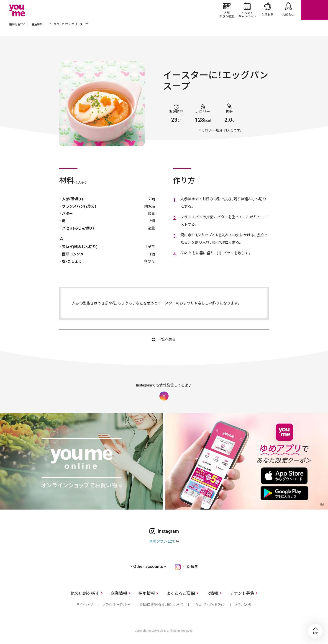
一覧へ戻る (167, 340)
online (314, 10)
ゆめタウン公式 (162, 541)
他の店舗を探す (85, 593)
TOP (315, 631)
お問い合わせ (243, 605)
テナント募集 (242, 593)
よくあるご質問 (181, 593)
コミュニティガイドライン (209, 605)
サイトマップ (85, 605)
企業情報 (119, 593)
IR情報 (212, 593)
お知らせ (288, 10)
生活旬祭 (268, 10)
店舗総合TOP (17, 24)
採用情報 (147, 593)
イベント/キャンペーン (247, 10)
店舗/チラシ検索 (227, 10)
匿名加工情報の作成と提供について (161, 605)
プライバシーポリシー (116, 605)
